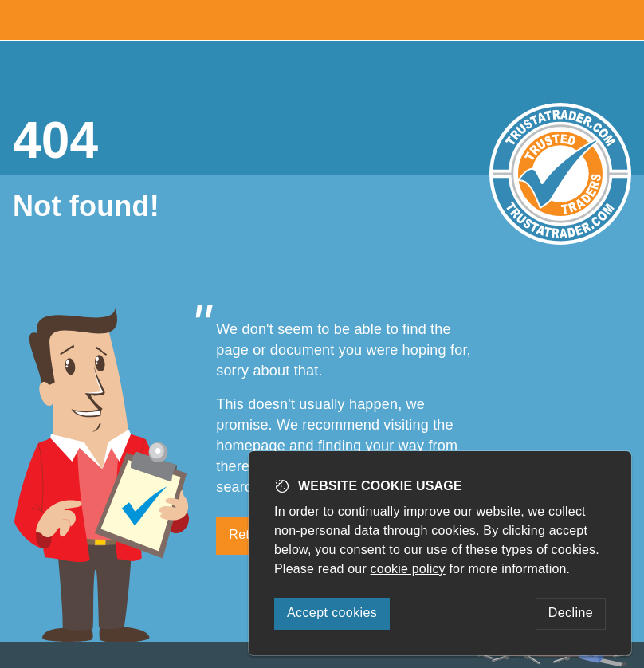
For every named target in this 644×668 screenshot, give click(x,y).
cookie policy (408, 569)
